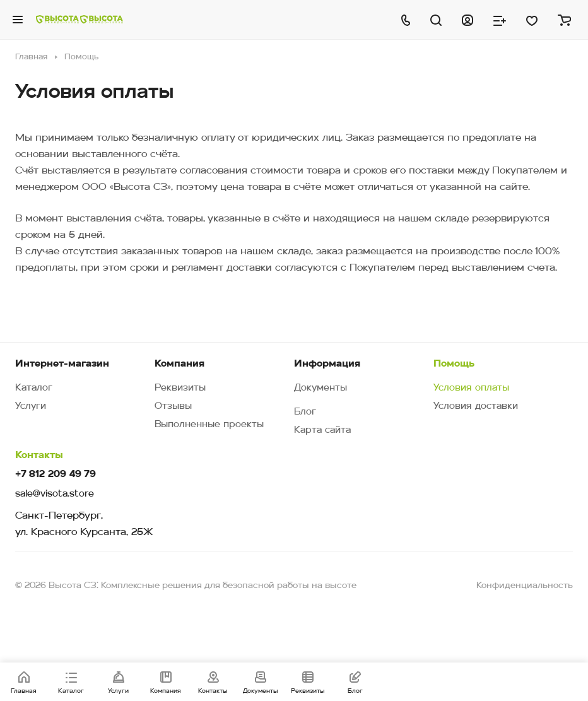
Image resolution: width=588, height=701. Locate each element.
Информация (327, 364)
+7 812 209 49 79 (56, 475)
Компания (179, 364)
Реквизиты (180, 388)
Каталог (34, 388)
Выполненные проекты (209, 425)
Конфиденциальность (525, 586)
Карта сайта (322, 431)
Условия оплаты (471, 388)
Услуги (31, 407)
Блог (305, 412)
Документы (320, 388)
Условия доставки (476, 407)
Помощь (454, 364)
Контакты (39, 456)
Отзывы (173, 407)
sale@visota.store (55, 494)
